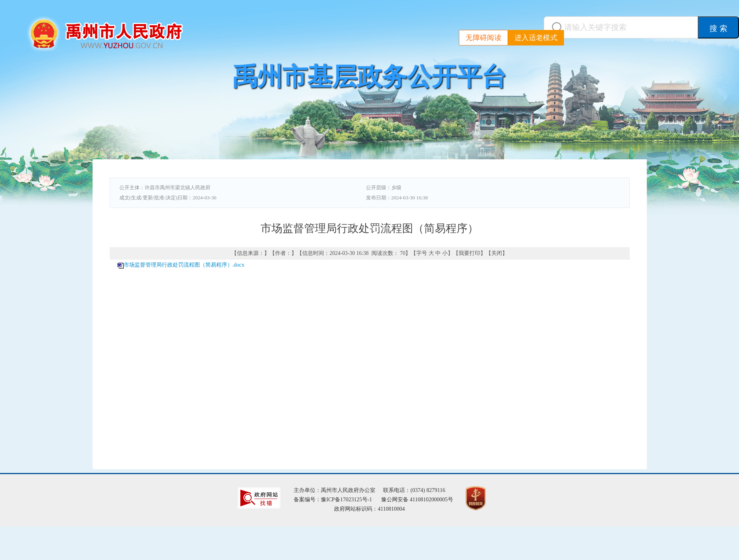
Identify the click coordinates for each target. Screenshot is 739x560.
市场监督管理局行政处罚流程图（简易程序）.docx (184, 265)
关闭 (497, 253)
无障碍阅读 (483, 38)
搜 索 (718, 28)
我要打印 (469, 253)
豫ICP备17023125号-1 (346, 500)
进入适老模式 (536, 38)
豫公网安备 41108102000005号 (417, 500)
